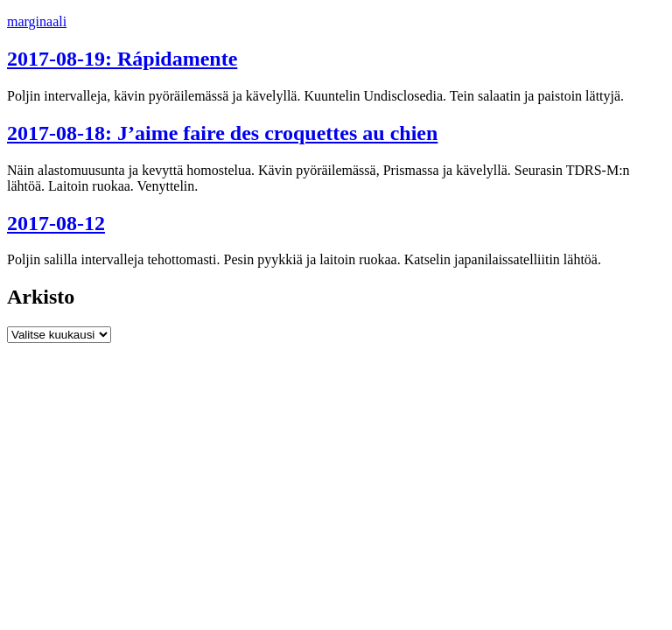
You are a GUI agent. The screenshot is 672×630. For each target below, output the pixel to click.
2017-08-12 (56, 223)
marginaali (37, 21)
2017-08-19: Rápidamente (122, 59)
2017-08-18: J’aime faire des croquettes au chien (222, 133)
